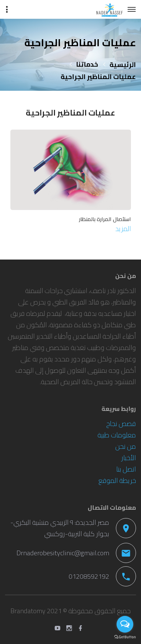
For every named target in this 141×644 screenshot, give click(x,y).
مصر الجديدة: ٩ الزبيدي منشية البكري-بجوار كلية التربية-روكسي (60, 528)
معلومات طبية (117, 435)
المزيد (123, 229)
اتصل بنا (126, 469)
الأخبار (129, 458)
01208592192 (89, 576)
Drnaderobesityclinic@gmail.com (63, 553)
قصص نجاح (121, 423)
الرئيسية (123, 64)
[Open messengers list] (125, 624)
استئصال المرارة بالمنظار (105, 219)
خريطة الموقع (117, 480)
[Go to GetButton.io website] (125, 637)
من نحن (126, 446)
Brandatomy (28, 611)
